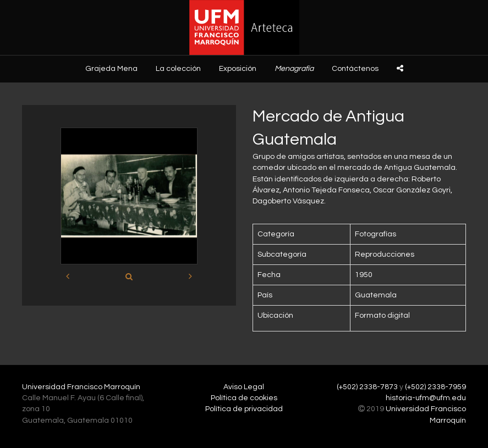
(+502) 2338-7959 (435, 387)
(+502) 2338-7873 (367, 387)
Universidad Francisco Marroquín (81, 387)
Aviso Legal (244, 387)
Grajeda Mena (111, 69)
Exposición (238, 69)
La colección (178, 69)
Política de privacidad (244, 409)
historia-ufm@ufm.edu (426, 398)
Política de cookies (244, 398)
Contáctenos (355, 69)
